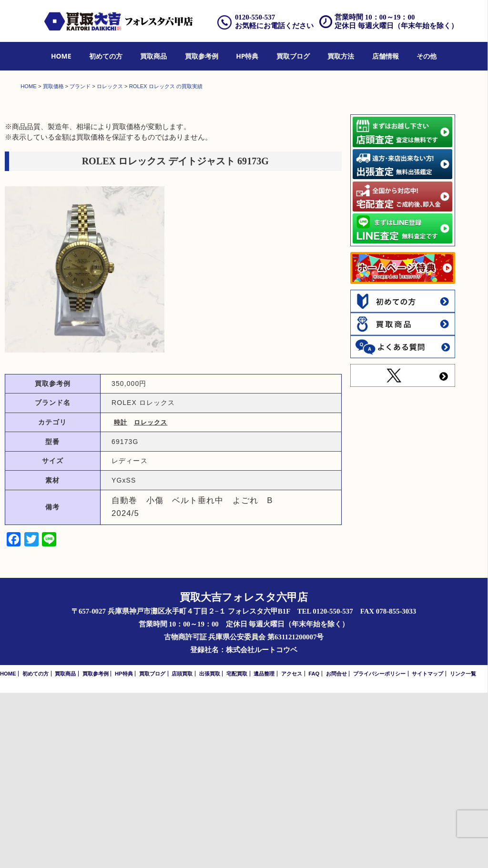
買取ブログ (293, 56)
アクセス (292, 849)
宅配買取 (237, 849)
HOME (61, 56)
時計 (121, 598)
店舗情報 (386, 56)
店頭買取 (182, 849)
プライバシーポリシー (379, 849)
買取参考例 (202, 56)
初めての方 (106, 56)
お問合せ (336, 849)
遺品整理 (264, 849)
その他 (427, 56)
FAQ (314, 849)
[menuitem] (61, 56)
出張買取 (210, 849)
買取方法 (341, 56)
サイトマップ (427, 849)
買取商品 (153, 56)
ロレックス (151, 598)
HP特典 (247, 56)
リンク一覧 (463, 849)
